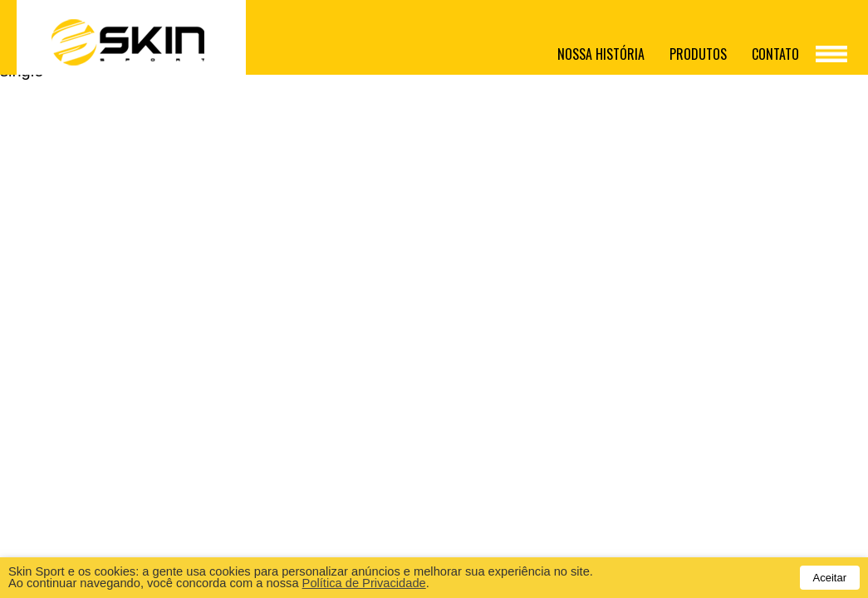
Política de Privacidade (364, 583)
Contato (775, 54)
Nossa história (601, 54)
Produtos (698, 54)
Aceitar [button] (830, 578)
